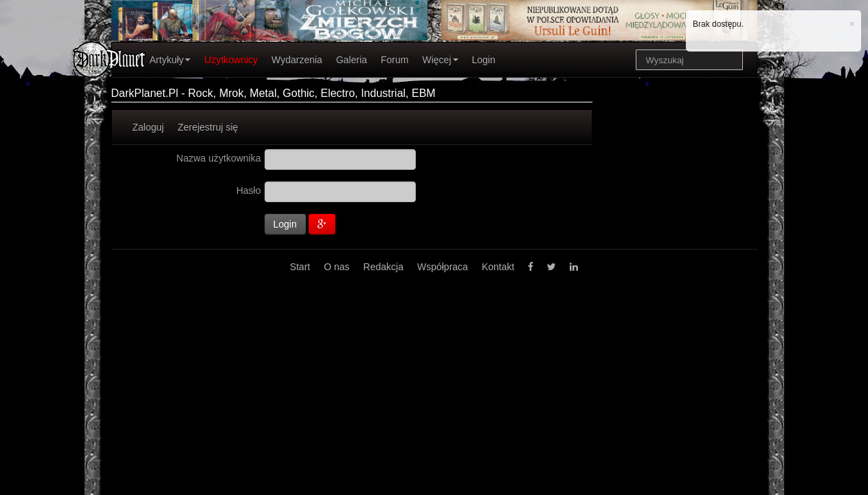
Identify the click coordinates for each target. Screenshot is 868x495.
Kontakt (498, 267)
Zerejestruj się (208, 127)
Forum (394, 60)
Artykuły (170, 60)
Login (484, 60)
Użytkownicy (231, 60)
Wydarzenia (297, 60)
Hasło (249, 190)
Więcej (440, 60)
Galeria (352, 60)
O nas (336, 267)
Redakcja (383, 267)
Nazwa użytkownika (219, 158)
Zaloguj (148, 127)
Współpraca (443, 267)
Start (300, 267)
